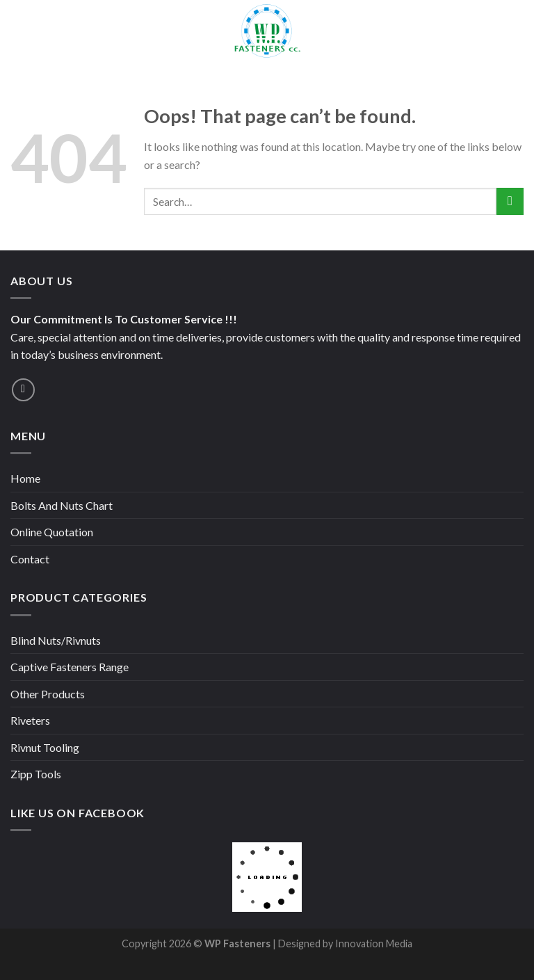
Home (25, 478)
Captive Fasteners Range (70, 667)
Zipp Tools (36, 774)
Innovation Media (373, 943)
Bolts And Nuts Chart (62, 505)
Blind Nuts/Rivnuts (56, 640)
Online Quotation (52, 532)
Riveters (30, 720)
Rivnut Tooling (45, 747)
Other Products (48, 694)
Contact (30, 559)
